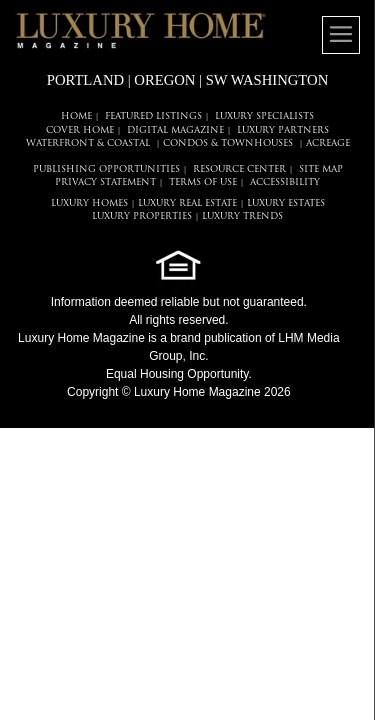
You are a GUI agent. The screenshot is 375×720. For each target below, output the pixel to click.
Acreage (328, 143)
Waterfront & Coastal (88, 143)
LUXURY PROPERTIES (142, 216)
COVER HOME (80, 130)
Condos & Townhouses (228, 143)
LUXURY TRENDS (242, 216)
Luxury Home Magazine (81, 338)
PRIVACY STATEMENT (105, 182)
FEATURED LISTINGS (153, 116)
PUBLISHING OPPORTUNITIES (106, 169)
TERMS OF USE (203, 182)
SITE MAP (321, 169)
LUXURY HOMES (89, 203)
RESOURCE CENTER (239, 169)
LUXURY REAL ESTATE (187, 203)
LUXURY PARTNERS (283, 130)
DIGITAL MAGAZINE (175, 130)
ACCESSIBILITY (285, 182)
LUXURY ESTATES (286, 203)
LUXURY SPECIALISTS (264, 116)
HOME (76, 116)
